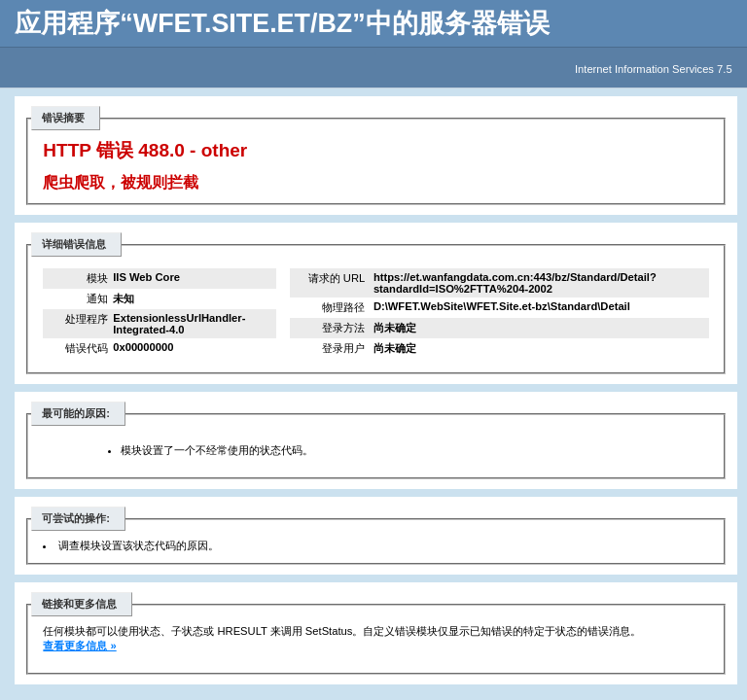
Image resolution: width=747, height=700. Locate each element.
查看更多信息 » (79, 646)
